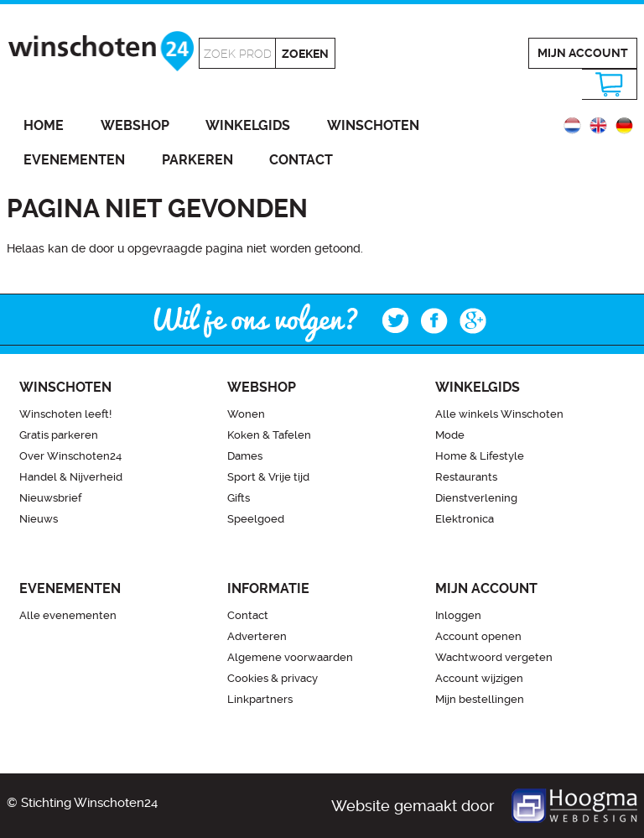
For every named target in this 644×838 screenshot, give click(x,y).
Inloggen (458, 615)
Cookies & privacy (273, 678)
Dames (245, 456)
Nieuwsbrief (50, 498)
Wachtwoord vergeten (494, 657)
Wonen (246, 414)
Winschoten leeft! (65, 414)
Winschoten (373, 125)
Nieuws (39, 519)
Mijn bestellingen (480, 699)
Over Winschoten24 (70, 456)
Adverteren (257, 636)
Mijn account (583, 53)
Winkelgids (248, 125)
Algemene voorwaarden (290, 657)
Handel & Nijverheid (71, 477)
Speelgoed (256, 519)
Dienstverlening (476, 498)
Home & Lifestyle (480, 456)
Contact (301, 160)
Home (44, 125)
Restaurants (466, 477)
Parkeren (197, 160)
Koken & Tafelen (269, 435)
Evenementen (74, 160)
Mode (450, 435)
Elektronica (465, 519)
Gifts (239, 498)
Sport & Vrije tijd (268, 477)
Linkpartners (260, 699)
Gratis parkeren (59, 435)
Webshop (135, 125)
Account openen (478, 636)
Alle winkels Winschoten (499, 414)
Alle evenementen (68, 615)
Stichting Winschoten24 (89, 803)
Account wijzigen (479, 678)
